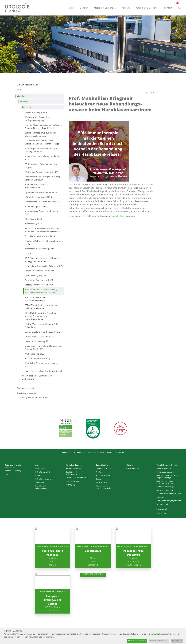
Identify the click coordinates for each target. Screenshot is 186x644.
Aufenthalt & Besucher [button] (147, 8)
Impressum (67, 452)
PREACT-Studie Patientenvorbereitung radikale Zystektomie (42, 307)
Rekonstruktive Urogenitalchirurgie (103, 487)
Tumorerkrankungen (104, 468)
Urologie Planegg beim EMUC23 (39, 336)
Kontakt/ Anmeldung (13, 471)
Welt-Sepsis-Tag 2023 (34, 354)
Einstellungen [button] (177, 641)
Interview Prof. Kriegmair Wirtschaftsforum (36, 186)
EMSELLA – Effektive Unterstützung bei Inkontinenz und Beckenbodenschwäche (43, 230)
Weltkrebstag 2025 (33, 224)
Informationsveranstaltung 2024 (39, 249)
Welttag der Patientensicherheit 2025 (42, 172)
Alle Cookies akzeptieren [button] (137, 641)
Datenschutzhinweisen (158, 634)
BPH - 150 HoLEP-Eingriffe (37, 341)
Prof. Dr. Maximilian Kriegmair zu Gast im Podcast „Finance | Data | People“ (44, 126)
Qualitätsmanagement (27, 393)
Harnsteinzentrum (164, 468)
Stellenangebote (132, 468)
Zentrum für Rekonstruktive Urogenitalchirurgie (167, 476)
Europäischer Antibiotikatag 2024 (40, 236)
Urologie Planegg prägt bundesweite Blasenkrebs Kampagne (41, 134)
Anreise (8, 474)
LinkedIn (161, 513)
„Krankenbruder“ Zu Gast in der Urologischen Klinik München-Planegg (42, 142)
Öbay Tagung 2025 (33, 219)
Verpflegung (70, 485)
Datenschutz (80, 452)
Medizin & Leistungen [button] (105, 8)
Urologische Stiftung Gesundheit (39, 271)
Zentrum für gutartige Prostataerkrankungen (165, 482)
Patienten (26, 107)
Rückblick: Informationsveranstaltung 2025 (42, 365)
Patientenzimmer (72, 481)
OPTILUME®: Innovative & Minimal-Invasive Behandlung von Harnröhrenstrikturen (41, 316)
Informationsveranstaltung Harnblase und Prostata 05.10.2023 (44, 347)
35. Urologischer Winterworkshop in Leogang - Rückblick (41, 150)
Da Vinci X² (30, 253)
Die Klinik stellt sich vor (28, 85)
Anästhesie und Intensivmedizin (169, 494)
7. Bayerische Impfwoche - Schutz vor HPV (44, 266)
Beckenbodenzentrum (165, 472)
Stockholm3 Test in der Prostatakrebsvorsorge (35, 299)
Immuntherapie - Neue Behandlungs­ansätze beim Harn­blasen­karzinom (41, 291)
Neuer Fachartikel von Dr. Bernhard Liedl (43, 371)
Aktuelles (21, 96)
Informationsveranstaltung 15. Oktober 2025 (42, 158)
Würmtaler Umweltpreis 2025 (38, 197)
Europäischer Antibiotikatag (37, 358)
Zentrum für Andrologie (165, 487)
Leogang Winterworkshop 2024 (39, 285)
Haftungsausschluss (96, 452)
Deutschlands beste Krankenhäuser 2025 (43, 202)
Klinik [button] (71, 8)
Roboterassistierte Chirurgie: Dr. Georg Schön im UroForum (42, 178)
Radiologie (160, 497)
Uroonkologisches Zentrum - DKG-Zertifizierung (38, 377)
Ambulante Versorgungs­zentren (169, 501)
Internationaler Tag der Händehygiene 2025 (42, 213)
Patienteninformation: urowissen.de (14, 466)
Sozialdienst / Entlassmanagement (43, 487)
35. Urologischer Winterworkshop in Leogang (41, 166)
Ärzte (37, 465)
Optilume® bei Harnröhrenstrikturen (41, 192)
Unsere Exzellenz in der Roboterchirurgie (43, 332)
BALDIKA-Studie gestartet (36, 112)
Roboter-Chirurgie (103, 475)
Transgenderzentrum (165, 490)
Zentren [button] (84, 8)
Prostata (99, 472)
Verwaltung (40, 482)
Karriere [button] (126, 8)
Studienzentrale (162, 504)
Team (20, 89)
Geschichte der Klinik (74, 468)
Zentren (99, 479)
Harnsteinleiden (102, 482)
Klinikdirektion (41, 468)
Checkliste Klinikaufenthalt (76, 478)
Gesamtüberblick (102, 465)
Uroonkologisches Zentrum (167, 465)
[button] (180, 8)
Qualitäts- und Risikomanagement (73, 473)
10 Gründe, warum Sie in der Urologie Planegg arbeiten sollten (42, 260)
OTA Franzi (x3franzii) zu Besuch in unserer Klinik (44, 242)
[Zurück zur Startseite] (17, 8)
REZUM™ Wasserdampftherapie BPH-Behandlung (42, 325)
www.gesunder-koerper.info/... (120, 216)
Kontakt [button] (168, 8)
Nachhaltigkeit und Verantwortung (32, 398)
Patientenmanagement (44, 479)
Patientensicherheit (26, 388)
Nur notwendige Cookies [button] (159, 641)
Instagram (162, 509)
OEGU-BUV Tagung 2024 (36, 275)
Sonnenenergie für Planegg (37, 206)
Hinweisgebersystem (116, 452)
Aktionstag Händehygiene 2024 (39, 280)
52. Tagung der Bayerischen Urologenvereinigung (37, 119)
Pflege (38, 475)
